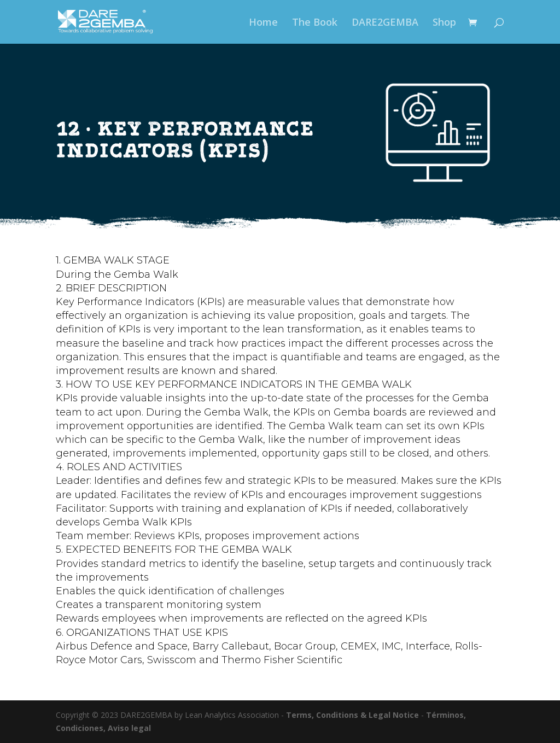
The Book (315, 23)
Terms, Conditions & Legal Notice (352, 715)
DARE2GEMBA (385, 23)
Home (263, 23)
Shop (444, 23)
